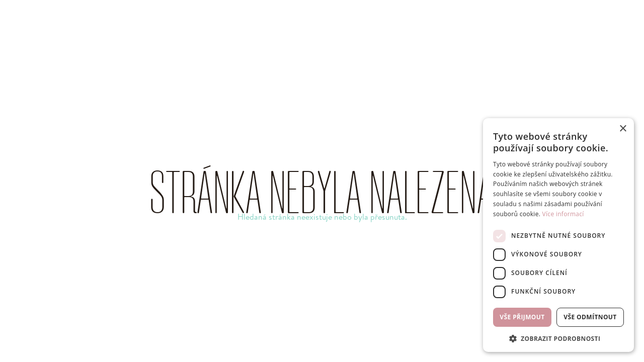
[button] (558, 338)
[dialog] (558, 235)
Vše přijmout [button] (522, 317)
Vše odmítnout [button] (590, 317)
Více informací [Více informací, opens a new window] (563, 214)
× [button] (623, 129)
